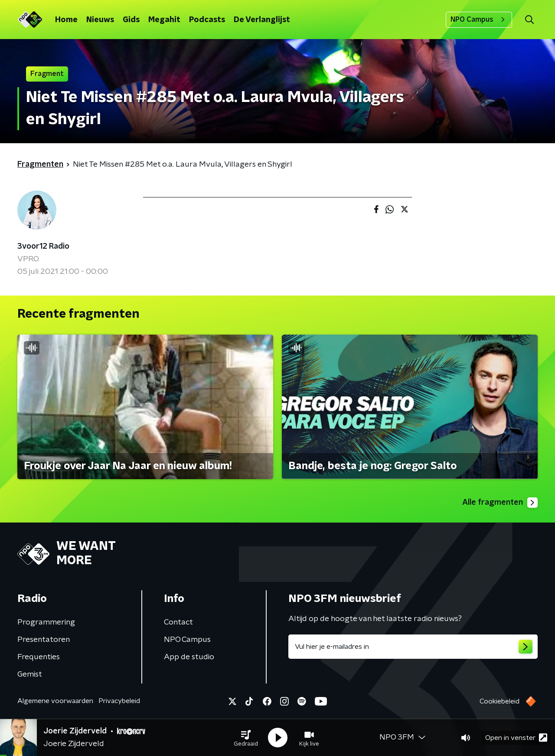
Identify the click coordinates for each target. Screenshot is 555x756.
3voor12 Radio (43, 247)
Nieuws (100, 20)
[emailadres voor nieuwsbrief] (413, 647)
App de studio (189, 657)
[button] (246, 738)
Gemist (30, 674)
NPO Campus (479, 20)
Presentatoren (44, 640)
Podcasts (207, 20)
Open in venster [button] (516, 738)
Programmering (46, 622)
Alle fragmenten (500, 503)
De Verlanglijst (262, 20)
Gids (131, 20)
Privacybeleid (119, 701)
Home (66, 20)
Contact (178, 622)
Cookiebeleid (499, 701)
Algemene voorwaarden (55, 701)
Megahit (164, 20)
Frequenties (39, 657)
